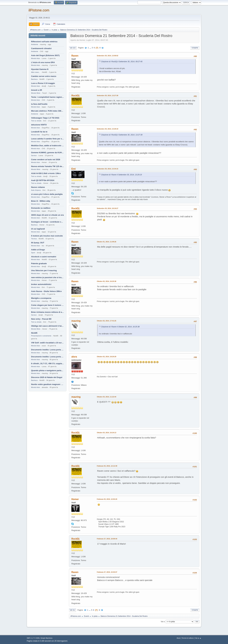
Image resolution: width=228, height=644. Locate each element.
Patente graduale (39, 263)
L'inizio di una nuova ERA (43, 62)
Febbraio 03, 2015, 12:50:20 (107, 499)
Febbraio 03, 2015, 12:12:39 (107, 466)
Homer (75, 499)
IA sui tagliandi (38, 229)
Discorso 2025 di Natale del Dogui (47, 377)
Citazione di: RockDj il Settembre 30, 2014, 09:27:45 (122, 62)
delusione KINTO (39, 125)
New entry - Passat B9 (41, 319)
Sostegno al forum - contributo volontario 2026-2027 (48, 222)
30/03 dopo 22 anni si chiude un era (47, 215)
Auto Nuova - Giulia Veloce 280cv (46, 291)
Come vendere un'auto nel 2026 (46, 160)
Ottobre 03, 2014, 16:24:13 (107, 433)
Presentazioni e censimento (41, 336)
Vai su (72, 610)
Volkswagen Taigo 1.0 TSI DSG (45, 118)
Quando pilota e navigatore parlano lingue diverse (48, 370)
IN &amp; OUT (38, 243)
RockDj (75, 96)
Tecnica (34, 239)
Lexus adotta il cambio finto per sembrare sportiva (48, 139)
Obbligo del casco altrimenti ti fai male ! (48, 326)
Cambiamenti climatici (41, 48)
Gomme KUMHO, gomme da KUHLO (48, 153)
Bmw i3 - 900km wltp (41, 201)
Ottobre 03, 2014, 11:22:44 (107, 397)
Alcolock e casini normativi (44, 257)
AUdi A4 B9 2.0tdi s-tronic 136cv (46, 173)
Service (34, 156)
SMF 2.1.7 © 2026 (33, 638)
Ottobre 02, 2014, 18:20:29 (107, 357)
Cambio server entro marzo (44, 76)
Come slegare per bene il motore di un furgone (48, 305)
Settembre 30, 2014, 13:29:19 (108, 129)
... (91, 48)
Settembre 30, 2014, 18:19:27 (108, 208)
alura (74, 357)
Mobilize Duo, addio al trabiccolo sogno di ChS (48, 146)
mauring (76, 321)
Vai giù (73, 48)
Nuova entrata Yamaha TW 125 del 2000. (48, 166)
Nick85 (34, 333)
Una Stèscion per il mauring (44, 270)
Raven (75, 56)
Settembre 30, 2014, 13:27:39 (108, 96)
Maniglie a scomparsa (41, 298)
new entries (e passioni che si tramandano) (48, 277)
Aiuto (178, 638)
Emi (74, 169)
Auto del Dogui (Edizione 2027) (45, 55)
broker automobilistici (41, 284)
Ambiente (35, 44)
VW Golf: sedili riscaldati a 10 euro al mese (48, 343)
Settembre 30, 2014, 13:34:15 (108, 169)
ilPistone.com (39, 10)
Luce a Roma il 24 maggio (43, 83)
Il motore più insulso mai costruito (47, 236)
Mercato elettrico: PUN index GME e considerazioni (48, 111)
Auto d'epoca (36, 190)
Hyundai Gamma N (40, 69)
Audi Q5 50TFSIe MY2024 (43, 180)
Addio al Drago (38, 250)
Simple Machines (46, 638)
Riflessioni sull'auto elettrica (44, 42)
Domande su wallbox (41, 208)
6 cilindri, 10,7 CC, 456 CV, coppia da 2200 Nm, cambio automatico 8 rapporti (48, 363)
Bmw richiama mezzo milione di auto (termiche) (48, 312)
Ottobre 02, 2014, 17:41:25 (107, 321)
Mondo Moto (36, 93)
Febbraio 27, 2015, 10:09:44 (107, 539)
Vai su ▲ (198, 638)
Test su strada (36, 121)
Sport (33, 253)
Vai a (163, 621)
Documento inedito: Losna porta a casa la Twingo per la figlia (48, 350)
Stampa (195, 48)
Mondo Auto (35, 58)
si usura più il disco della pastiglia (47, 194)
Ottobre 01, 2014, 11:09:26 (107, 242)
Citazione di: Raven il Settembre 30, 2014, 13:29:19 (121, 175)
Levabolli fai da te (39, 132)
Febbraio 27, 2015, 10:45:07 (107, 572)
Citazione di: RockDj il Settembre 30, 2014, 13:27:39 (122, 135)
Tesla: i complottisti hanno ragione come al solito (48, 97)
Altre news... (36, 72)
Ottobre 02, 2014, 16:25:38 (107, 281)
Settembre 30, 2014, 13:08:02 (108, 56)
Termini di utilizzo (188, 638)
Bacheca (34, 79)
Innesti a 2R (37, 90)
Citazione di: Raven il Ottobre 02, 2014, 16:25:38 (120, 327)
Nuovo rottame (38, 187)
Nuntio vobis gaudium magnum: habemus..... (48, 384)
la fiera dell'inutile (39, 104)
